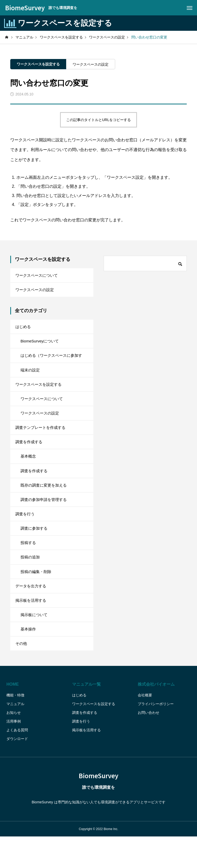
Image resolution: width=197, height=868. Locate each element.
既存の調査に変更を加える (45, 502)
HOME (13, 716)
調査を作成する (30, 455)
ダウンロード (17, 770)
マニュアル (15, 735)
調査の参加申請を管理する (45, 517)
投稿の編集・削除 (37, 596)
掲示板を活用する (32, 627)
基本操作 (29, 658)
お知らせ (14, 744)
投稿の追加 (31, 580)
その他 (22, 674)
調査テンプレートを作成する (42, 439)
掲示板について (35, 643)
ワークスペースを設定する (38, 64)
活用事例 (14, 753)
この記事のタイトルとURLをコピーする (98, 120)
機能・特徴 (15, 726)
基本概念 (29, 471)
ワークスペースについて (38, 276)
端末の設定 (31, 377)
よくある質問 (17, 761)
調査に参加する (35, 549)
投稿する (29, 564)
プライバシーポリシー (156, 735)
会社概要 (145, 726)
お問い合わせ (149, 744)
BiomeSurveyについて (41, 345)
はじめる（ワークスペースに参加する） (53, 364)
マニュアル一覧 (86, 716)
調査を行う (26, 533)
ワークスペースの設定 (91, 64)
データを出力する (32, 611)
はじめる (24, 330)
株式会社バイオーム (156, 716)
